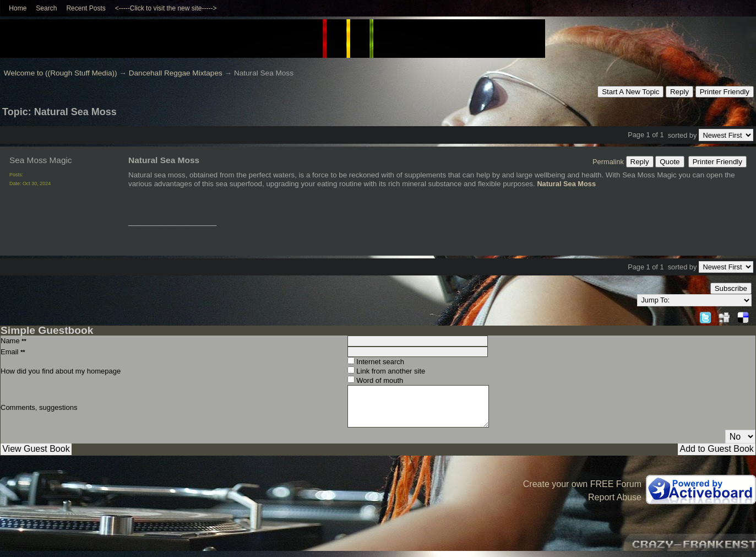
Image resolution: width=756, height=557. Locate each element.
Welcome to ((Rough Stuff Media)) (61, 73)
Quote (670, 162)
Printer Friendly (725, 92)
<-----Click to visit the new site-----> (166, 8)
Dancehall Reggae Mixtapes (176, 73)
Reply (679, 92)
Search (46, 8)
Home (18, 8)
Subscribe (731, 288)
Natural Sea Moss (566, 184)
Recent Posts (86, 8)
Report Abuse (615, 497)
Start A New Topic (630, 92)
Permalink (608, 162)
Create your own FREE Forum (582, 484)
